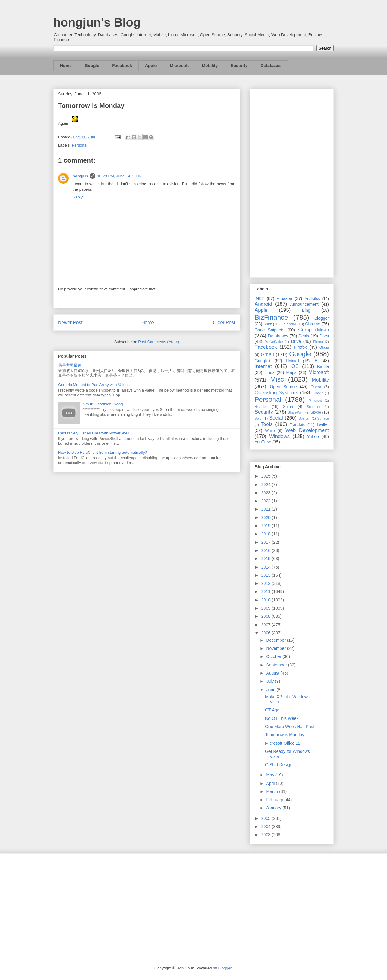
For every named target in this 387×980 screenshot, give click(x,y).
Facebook (122, 66)
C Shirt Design (279, 765)
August (273, 673)
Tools (267, 424)
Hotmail (293, 361)
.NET (259, 298)
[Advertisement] (292, 182)
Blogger (322, 318)
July (270, 681)
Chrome (313, 324)
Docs (324, 336)
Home (66, 66)
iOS (294, 366)
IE (315, 361)
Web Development (307, 430)
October (274, 656)
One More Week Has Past (290, 727)
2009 (267, 608)
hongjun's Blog (97, 22)
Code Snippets (269, 330)
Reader (261, 407)
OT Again (274, 710)
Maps (291, 372)
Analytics (312, 299)
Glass (324, 347)
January (274, 808)
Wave (270, 431)
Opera (316, 387)
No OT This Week (282, 718)
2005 (267, 818)
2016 (267, 550)
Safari (288, 407)
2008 (267, 616)
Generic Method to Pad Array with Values (94, 385)
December (276, 640)
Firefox (300, 347)
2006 (267, 633)
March (273, 791)
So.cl (258, 418)
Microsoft (179, 66)
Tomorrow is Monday (285, 735)
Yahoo (313, 437)
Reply (78, 197)
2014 (267, 567)
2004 (267, 827)
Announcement (304, 304)
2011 (267, 592)
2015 (267, 559)
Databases (271, 66)
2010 (267, 600)
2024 (267, 485)
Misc (277, 379)
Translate (298, 425)
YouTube (263, 442)
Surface (323, 418)
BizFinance (271, 317)
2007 (267, 625)
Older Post (224, 322)
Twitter (323, 424)
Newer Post (70, 322)
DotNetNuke (273, 342)
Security (239, 66)
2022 (267, 501)
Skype (316, 412)
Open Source (283, 387)
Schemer (314, 407)
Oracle (319, 393)
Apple (151, 66)
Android (263, 304)
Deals (304, 336)
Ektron (318, 342)
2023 (267, 493)
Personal (80, 145)
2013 (267, 575)
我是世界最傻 (70, 365)
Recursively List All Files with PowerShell (94, 433)
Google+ (263, 361)
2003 (267, 835)
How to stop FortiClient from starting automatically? (102, 452)
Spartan (304, 418)
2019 (267, 526)
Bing (306, 310)
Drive (296, 341)
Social (276, 418)
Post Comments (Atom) (159, 342)
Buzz (268, 324)
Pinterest (315, 401)
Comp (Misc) (314, 330)
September (277, 665)
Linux (269, 372)
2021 (267, 509)
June (271, 690)
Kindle (323, 366)
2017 (267, 542)
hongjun (80, 176)
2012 (267, 583)
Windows (279, 436)
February (275, 800)
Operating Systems (276, 393)
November (276, 648)
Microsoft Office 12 (283, 743)
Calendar (289, 324)
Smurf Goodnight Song (103, 404)
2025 (267, 476)
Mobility (210, 66)
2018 (267, 534)
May (271, 775)
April (271, 783)
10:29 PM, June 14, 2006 (119, 176)
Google (92, 66)
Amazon (284, 298)
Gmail (267, 355)
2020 (267, 517)
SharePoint (296, 412)
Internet (263, 366)
